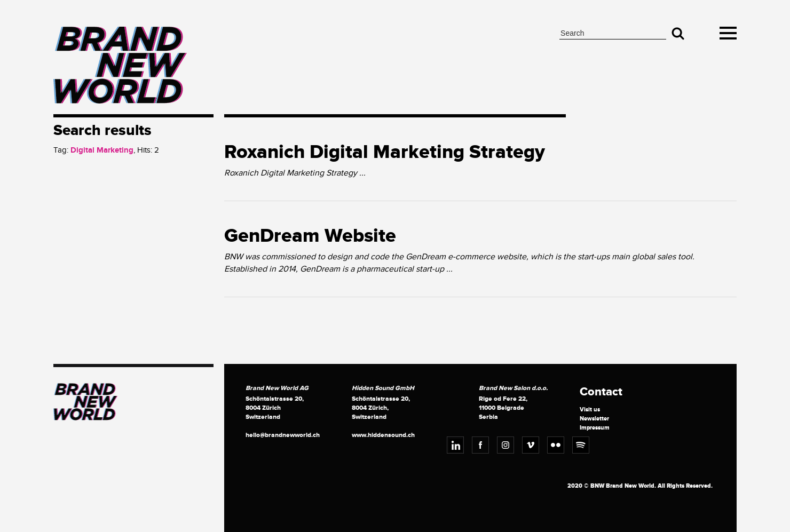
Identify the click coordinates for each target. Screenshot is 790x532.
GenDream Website (310, 236)
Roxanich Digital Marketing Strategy (385, 152)
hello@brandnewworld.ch (283, 435)
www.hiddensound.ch (383, 435)
